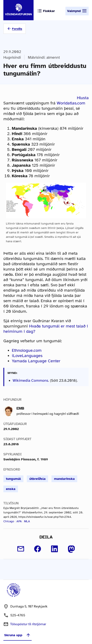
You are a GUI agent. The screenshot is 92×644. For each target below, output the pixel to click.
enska (11, 489)
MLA (27, 521)
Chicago (9, 521)
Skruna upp (18, 635)
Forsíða (17, 29)
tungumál (13, 479)
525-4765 (18, 615)
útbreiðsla (37, 479)
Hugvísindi (12, 57)
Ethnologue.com (27, 350)
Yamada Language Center (36, 361)
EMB (20, 408)
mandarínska (64, 479)
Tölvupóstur (28, 624)
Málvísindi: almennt (44, 57)
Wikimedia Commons (30, 380)
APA (19, 521)
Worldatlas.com (71, 103)
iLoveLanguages (27, 356)
